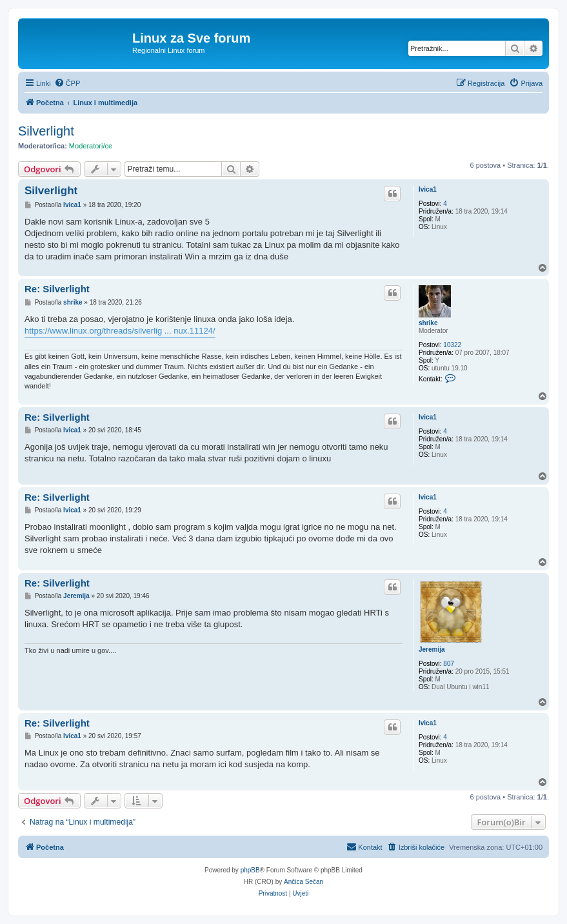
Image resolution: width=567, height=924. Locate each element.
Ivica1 (428, 189)
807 (449, 664)
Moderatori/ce (91, 146)
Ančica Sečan (303, 882)
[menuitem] (67, 83)
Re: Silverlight (57, 289)
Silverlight (46, 131)
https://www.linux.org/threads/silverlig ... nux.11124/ (120, 331)
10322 (452, 345)
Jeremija (432, 649)
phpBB (250, 870)
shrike (428, 323)
